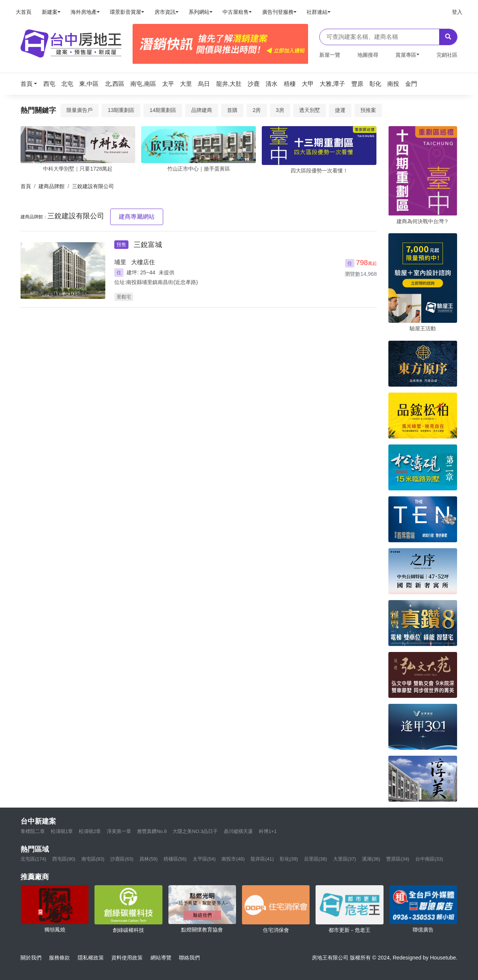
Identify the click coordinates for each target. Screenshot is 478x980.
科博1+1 (268, 831)
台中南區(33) (429, 859)
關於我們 (31, 958)
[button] (31, 84)
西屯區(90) (64, 859)
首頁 (26, 186)
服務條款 (59, 958)
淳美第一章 (119, 831)
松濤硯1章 (62, 831)
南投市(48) (233, 859)
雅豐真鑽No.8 (152, 831)
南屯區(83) (93, 859)
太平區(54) (204, 859)
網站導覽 (161, 958)
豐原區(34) (398, 859)
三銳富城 (148, 245)
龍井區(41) (262, 859)
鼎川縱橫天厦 (238, 831)
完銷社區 (447, 55)
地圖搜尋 (368, 55)
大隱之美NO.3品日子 (195, 831)
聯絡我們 (189, 958)
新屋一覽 (330, 55)
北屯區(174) (33, 859)
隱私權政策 (91, 958)
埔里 (120, 262)
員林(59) (148, 859)
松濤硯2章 (90, 831)
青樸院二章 (33, 831)
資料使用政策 (127, 958)
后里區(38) (316, 859)
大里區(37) (345, 859)
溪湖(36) (371, 859)
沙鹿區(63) (122, 859)
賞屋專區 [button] (406, 55)
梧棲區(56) (175, 859)
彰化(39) (289, 859)
